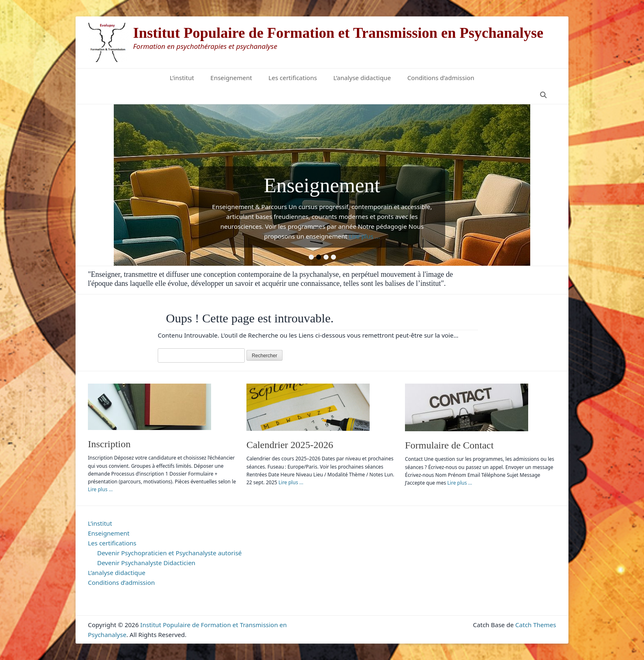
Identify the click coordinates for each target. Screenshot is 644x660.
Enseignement (231, 78)
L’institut (182, 78)
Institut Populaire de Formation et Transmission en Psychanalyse (338, 33)
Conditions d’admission (441, 78)
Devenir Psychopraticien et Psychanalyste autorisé (170, 553)
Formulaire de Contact (449, 445)
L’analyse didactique (362, 78)
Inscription (109, 444)
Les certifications (293, 78)
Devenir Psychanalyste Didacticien (146, 563)
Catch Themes (536, 625)
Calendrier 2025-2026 (290, 445)
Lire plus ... (365, 236)
